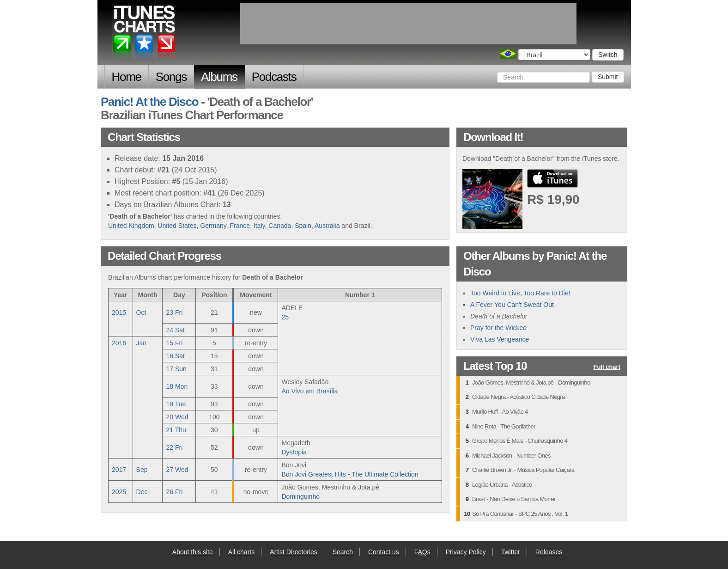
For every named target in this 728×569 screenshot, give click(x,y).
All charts (242, 552)
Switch (608, 55)
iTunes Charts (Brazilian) (144, 34)
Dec (142, 492)
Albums (219, 77)
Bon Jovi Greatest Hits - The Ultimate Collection (350, 474)
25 (285, 317)
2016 (119, 343)
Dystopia (294, 452)
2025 (119, 492)
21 (176, 430)
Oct (141, 312)
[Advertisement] (408, 24)
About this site (193, 552)
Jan (142, 343)
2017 (119, 470)
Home (127, 77)
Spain (303, 226)
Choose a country (508, 54)
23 (174, 312)
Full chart (607, 367)
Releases (549, 552)
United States (177, 226)
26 (174, 492)
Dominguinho (300, 496)
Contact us (384, 552)
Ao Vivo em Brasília (309, 391)
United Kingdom (131, 226)
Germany (213, 226)
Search (343, 552)
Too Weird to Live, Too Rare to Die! (520, 293)
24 (175, 330)
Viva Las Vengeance (500, 339)
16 (175, 356)
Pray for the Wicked (498, 328)
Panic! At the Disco (149, 102)
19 (176, 404)
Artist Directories (294, 552)
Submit (608, 77)
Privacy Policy (466, 552)
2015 (119, 312)
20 (177, 417)
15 (174, 343)
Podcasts (274, 77)
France (240, 226)
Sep (142, 470)
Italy (259, 226)
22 (174, 447)
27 (177, 470)
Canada (280, 226)
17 (176, 369)
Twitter (511, 552)
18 (177, 386)
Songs (171, 77)
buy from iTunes (552, 178)
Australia (327, 226)
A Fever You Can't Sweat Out (512, 305)
